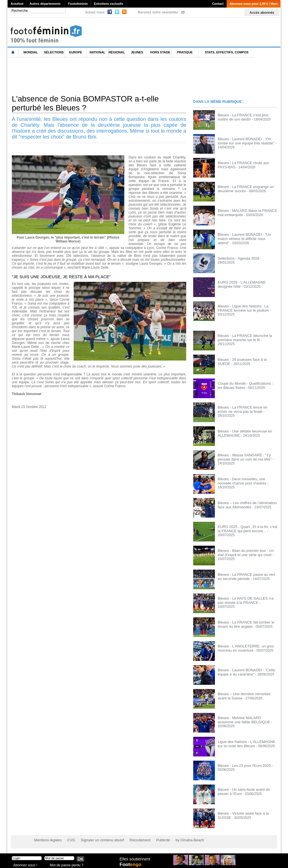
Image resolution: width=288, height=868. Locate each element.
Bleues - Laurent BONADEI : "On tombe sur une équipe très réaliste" (247, 141)
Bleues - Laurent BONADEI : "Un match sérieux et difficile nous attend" (247, 236)
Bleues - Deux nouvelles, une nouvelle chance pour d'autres (246, 481)
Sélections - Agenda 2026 (237, 258)
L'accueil (13, 52)
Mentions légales (47, 840)
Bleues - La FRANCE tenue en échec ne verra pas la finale (246, 409)
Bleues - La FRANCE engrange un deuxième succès (244, 189)
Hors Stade (160, 52)
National (98, 52)
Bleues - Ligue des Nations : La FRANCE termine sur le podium (241, 308)
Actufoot (17, 4)
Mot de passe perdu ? (65, 864)
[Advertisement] (110, 76)
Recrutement (133, 840)
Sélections (54, 52)
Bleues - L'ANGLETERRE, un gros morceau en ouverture (244, 648)
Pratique (185, 52)
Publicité (155, 840)
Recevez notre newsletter (158, 12)
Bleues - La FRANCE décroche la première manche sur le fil (243, 337)
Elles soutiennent (135, 859)
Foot (131, 864)
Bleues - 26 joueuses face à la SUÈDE (247, 359)
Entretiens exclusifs (109, 4)
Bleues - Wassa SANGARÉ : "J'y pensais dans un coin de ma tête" (243, 457)
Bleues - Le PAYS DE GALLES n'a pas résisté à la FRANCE (247, 600)
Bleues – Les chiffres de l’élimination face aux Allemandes (245, 505)
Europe (76, 52)
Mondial (31, 52)
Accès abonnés (262, 13)
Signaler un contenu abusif (98, 840)
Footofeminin (78, 4)
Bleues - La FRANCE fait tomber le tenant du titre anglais (244, 624)
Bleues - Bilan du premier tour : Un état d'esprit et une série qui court (247, 552)
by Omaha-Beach (180, 840)
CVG (69, 840)
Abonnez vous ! (24, 864)
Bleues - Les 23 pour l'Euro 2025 (242, 765)
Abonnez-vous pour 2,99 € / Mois (254, 4)
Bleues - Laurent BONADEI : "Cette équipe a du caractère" (244, 672)
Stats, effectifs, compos (227, 52)
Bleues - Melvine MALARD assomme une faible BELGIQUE (245, 720)
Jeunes (137, 52)
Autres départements (45, 4)
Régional (117, 52)
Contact (218, 4)
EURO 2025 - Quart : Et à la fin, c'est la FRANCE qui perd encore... (247, 529)
